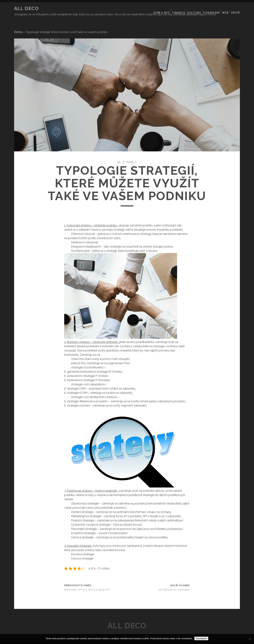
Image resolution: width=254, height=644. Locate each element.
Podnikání (210, 9)
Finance (176, 9)
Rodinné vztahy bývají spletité (87, 583)
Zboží (236, 9)
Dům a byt (159, 9)
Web (225, 9)
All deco (26, 8)
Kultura (192, 9)
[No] (250, 639)
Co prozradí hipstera (174, 583)
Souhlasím (201, 638)
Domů (18, 25)
